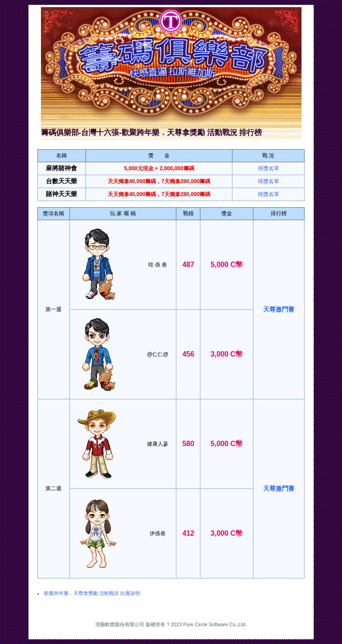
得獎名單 (269, 168)
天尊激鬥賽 (279, 309)
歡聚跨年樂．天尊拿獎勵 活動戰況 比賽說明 (92, 593)
